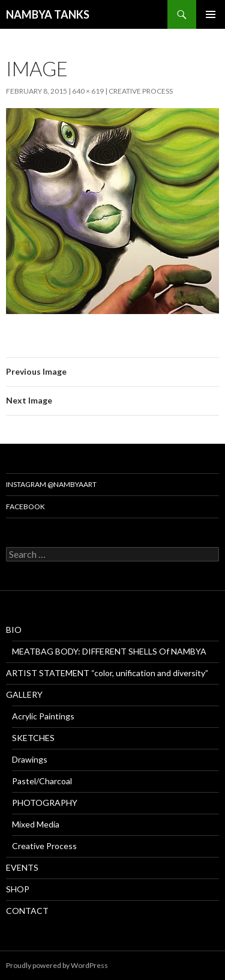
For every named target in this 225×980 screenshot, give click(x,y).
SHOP (18, 889)
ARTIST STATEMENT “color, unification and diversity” (107, 673)
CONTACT (27, 911)
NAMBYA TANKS (48, 14)
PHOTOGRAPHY (45, 803)
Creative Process (141, 91)
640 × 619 (88, 91)
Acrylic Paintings (43, 716)
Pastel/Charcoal (42, 781)
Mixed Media (36, 824)
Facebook (25, 507)
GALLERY (24, 694)
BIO (14, 630)
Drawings (30, 759)
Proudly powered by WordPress (57, 965)
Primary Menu (211, 14)
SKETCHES (33, 738)
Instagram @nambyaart (51, 484)
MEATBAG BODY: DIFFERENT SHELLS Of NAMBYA (109, 651)
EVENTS (22, 867)
